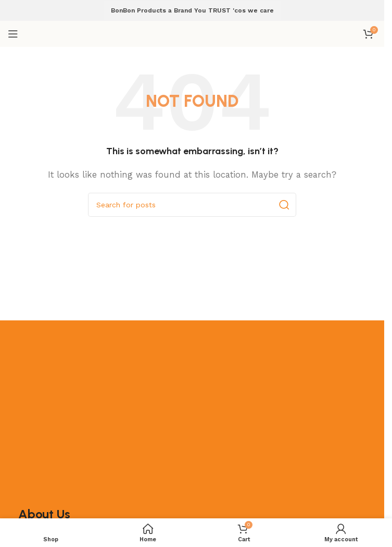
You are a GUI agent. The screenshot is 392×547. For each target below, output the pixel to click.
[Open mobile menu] (13, 34)
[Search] (192, 205)
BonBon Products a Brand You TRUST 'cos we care (192, 10)
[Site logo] (192, 33)
